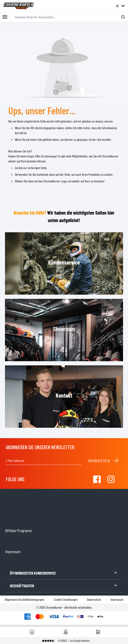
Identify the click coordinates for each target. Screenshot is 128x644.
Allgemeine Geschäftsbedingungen (25, 599)
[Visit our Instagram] (111, 479)
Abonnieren (103, 461)
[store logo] (19, 6)
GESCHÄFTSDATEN (64, 585)
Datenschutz (94, 599)
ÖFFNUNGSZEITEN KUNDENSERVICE (64, 573)
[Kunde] (32, 632)
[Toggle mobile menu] (5, 17)
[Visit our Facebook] (97, 479)
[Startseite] (98, 632)
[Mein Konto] (66, 632)
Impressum (117, 599)
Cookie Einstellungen (66, 599)
